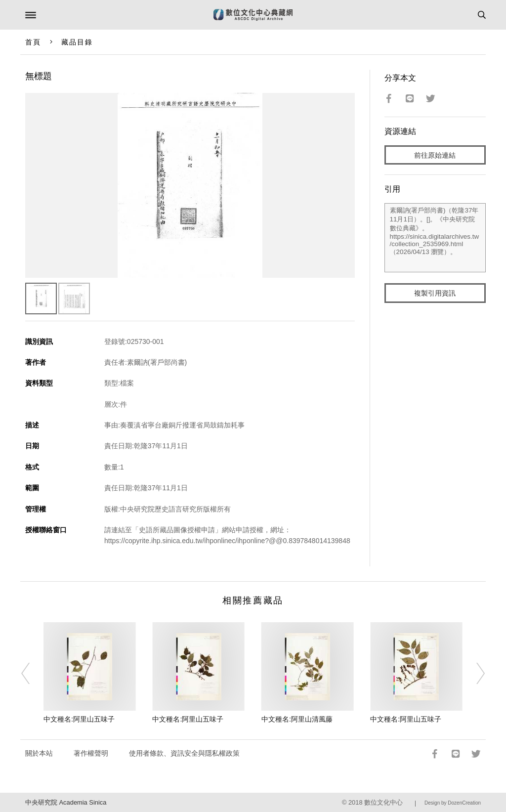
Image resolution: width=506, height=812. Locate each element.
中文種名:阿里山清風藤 (297, 719)
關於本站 (39, 753)
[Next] (474, 674)
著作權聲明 (91, 753)
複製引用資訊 (435, 293)
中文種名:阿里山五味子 (79, 719)
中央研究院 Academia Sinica (66, 802)
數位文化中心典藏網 (253, 15)
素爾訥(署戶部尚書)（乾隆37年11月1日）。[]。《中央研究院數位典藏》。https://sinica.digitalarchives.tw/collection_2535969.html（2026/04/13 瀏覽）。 (435, 238)
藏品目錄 (77, 42)
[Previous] (32, 674)
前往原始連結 (435, 155)
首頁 (33, 42)
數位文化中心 (383, 802)
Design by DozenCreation (453, 803)
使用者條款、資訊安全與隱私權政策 (184, 753)
